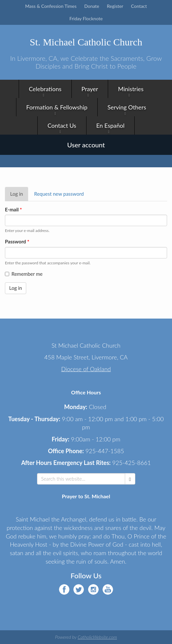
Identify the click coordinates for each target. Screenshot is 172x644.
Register (115, 6)
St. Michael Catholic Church (86, 42)
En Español (110, 125)
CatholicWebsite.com (97, 637)
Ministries (131, 89)
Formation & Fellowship (57, 107)
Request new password (59, 194)
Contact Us (62, 125)
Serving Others (127, 107)
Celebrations (45, 89)
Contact (139, 6)
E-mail (13, 209)
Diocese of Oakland (86, 369)
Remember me (24, 274)
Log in (19, 196)
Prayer (90, 89)
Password (17, 241)
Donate (92, 6)
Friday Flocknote (86, 18)
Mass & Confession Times (51, 6)
